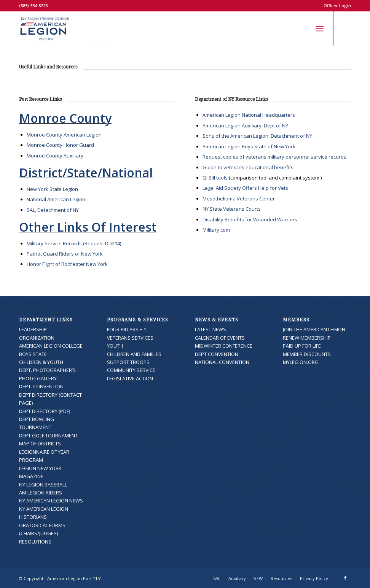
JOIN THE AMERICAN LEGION (314, 329)
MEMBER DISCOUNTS (307, 354)
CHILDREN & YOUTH (41, 362)
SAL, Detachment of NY (53, 210)
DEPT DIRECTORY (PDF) (45, 411)
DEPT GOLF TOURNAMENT (48, 435)
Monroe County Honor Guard (60, 145)
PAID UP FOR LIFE (302, 346)
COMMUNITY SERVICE (131, 370)
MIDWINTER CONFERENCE (224, 346)
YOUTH (115, 346)
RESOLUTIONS (35, 542)
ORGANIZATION (37, 338)
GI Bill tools (215, 178)
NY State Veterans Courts (232, 209)
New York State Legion (52, 189)
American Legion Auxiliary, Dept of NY (245, 126)
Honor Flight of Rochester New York (67, 264)
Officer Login (337, 6)
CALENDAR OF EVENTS (220, 338)
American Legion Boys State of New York (249, 146)
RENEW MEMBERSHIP (307, 338)
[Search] (303, 29)
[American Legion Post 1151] (62, 29)
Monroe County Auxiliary (55, 156)
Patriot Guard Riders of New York (65, 254)
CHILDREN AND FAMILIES (134, 354)
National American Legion (56, 199)
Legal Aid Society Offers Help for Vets (245, 188)
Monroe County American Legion (64, 135)
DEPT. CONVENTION (41, 386)
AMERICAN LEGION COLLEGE (51, 346)
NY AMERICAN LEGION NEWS (51, 501)
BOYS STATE (33, 354)
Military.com (216, 230)
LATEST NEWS (211, 329)
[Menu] (320, 29)
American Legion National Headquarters (249, 115)
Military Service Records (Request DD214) (74, 243)
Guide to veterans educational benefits (248, 167)
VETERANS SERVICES (130, 338)
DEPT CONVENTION (217, 354)
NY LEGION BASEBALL (43, 485)
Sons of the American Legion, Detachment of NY (257, 136)
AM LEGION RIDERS (41, 493)
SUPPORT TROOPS (128, 362)
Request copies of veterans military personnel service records (274, 157)
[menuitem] (335, 6)
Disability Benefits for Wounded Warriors (250, 219)
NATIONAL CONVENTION (222, 362)
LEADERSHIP (33, 329)
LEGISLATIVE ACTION (130, 378)
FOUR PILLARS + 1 (127, 329)
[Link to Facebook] (345, 29)
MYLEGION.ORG (301, 362)
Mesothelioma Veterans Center (239, 199)
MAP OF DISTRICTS (40, 443)
